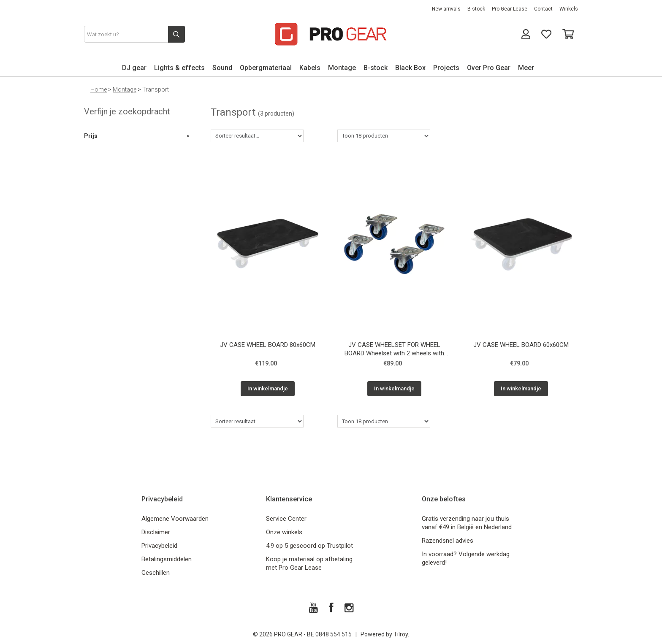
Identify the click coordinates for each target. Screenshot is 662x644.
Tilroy (401, 634)
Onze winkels (284, 532)
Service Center (286, 519)
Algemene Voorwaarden (175, 519)
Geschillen (156, 573)
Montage (342, 68)
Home (99, 89)
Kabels (310, 68)
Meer (526, 68)
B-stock (476, 9)
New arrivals (446, 9)
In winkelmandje (268, 388)
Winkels (569, 9)
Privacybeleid (159, 546)
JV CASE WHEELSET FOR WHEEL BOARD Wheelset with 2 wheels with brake (394, 350)
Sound (222, 68)
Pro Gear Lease (510, 9)
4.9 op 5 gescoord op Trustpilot (309, 546)
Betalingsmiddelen (167, 559)
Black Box (410, 68)
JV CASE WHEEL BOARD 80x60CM (268, 345)
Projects (446, 68)
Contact (543, 9)
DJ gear (134, 68)
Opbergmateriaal (266, 68)
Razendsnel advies (448, 541)
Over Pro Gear (489, 68)
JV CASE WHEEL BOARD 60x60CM (521, 345)
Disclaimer (156, 532)
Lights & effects (179, 68)
